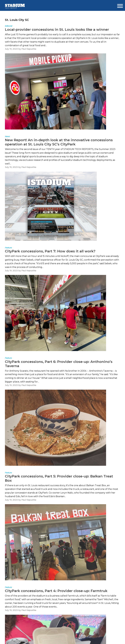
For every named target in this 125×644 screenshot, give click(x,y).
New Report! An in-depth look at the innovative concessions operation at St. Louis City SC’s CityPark (59, 142)
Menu (120, 5)
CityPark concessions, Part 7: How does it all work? (50, 251)
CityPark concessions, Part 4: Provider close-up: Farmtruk (56, 591)
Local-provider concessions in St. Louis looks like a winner (57, 30)
